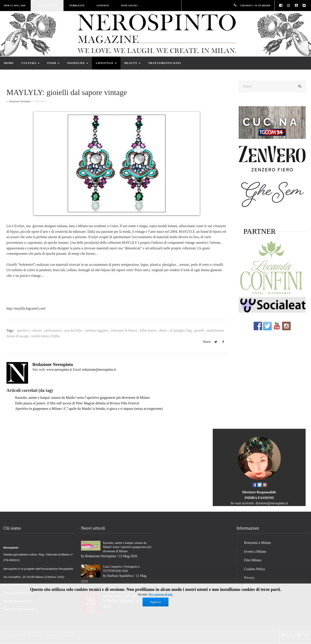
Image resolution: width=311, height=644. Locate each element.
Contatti (103, 5)
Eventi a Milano (255, 551)
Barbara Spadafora (120, 576)
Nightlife (78, 63)
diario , (164, 330)
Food (53, 63)
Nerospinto (35, 635)
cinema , (38, 330)
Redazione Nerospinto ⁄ (21, 101)
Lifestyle (106, 63)
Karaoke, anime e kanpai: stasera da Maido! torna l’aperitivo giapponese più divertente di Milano (83, 398)
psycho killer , (75, 330)
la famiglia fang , (182, 330)
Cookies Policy (255, 569)
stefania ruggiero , (98, 330)
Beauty (132, 63)
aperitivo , (24, 330)
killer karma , (149, 330)
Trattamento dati (165, 63)
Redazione (251, 586)
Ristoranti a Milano (257, 543)
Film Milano (253, 560)
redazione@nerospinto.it (99, 369)
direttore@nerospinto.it (272, 503)
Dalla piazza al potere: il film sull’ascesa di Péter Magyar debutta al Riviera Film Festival (77, 403)
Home (9, 63)
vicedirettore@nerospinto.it (20, 609)
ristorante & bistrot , (125, 330)
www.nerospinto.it (59, 369)
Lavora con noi (47, 5)
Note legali (129, 5)
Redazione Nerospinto (53, 364)
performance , (55, 330)
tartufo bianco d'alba (45, 336)
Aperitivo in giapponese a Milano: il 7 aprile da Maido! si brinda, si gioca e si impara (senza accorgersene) (89, 409)
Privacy (249, 578)
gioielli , (201, 330)
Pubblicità (77, 5)
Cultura (30, 63)
